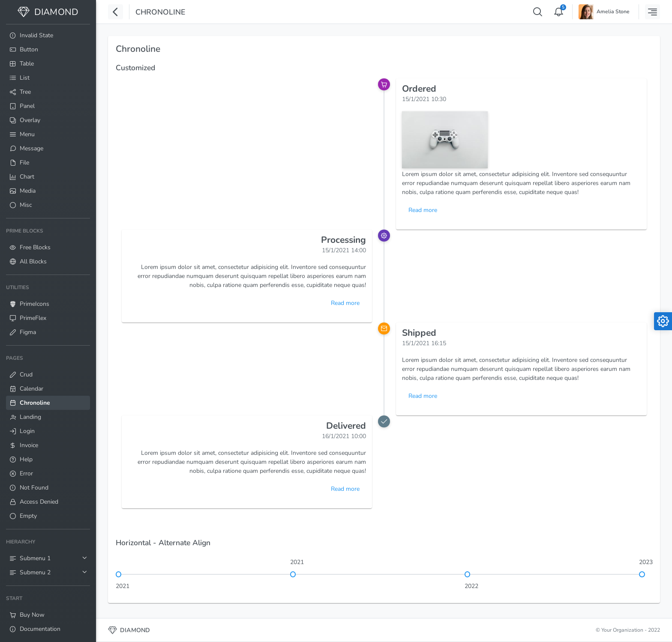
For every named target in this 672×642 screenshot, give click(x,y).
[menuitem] (48, 35)
